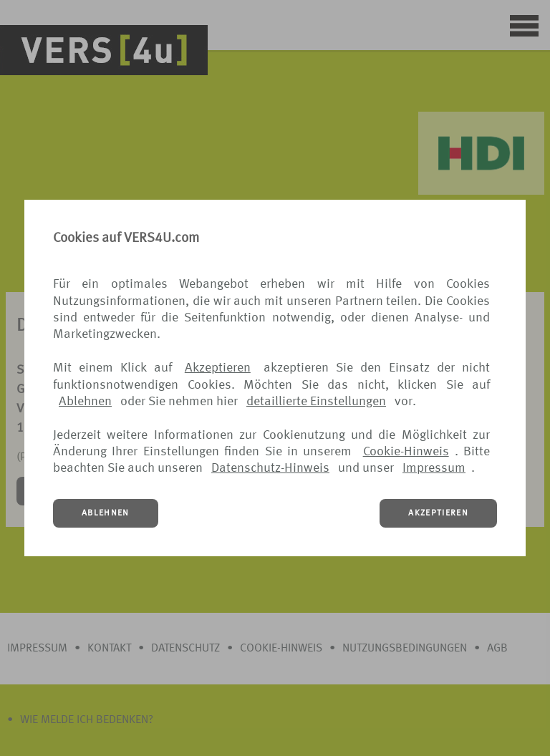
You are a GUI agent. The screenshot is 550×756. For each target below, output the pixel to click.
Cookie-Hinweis (406, 452)
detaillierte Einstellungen (316, 402)
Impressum (434, 468)
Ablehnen (85, 402)
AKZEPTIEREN (438, 513)
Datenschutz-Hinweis (270, 468)
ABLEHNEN (106, 513)
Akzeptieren (218, 368)
